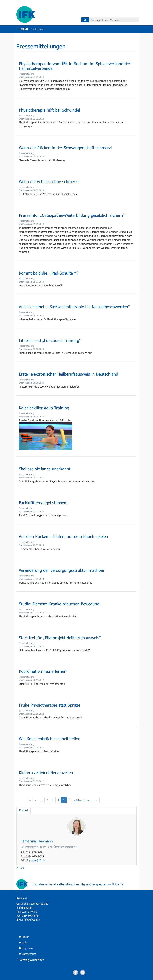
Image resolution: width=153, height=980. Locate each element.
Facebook (75, 972)
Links (25, 942)
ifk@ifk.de (32, 919)
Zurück (20, 868)
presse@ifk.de (37, 860)
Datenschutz (29, 954)
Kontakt (36, 29)
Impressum (28, 948)
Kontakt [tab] (24, 810)
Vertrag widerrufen (32, 960)
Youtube (83, 972)
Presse (25, 937)
